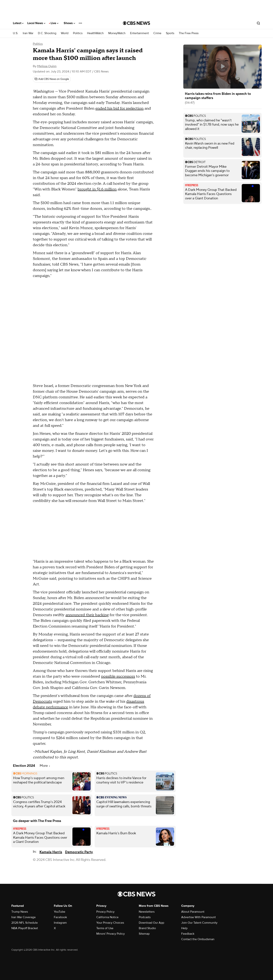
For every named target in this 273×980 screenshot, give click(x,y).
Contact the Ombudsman (198, 939)
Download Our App (151, 923)
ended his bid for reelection (119, 109)
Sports (170, 33)
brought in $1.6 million (97, 189)
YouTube (60, 912)
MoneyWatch (117, 33)
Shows (69, 23)
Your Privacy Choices (110, 923)
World (65, 33)
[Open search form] (258, 23)
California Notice (107, 917)
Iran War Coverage (24, 917)
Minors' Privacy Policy (111, 934)
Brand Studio (147, 928)
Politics (78, 33)
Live (55, 23)
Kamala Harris (51, 852)
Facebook (60, 917)
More (45, 766)
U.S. (16, 33)
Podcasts (145, 917)
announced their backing (87, 615)
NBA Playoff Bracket (25, 928)
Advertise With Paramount (198, 917)
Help (184, 928)
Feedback (188, 934)
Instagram (60, 923)
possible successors (118, 676)
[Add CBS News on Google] (52, 79)
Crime (157, 33)
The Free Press (189, 33)
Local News (36, 23)
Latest (18, 23)
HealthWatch (95, 33)
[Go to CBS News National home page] (136, 23)
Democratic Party (79, 852)
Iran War (28, 33)
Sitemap (144, 934)
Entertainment (139, 33)
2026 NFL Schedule (25, 923)
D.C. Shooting (47, 33)
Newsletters (147, 912)
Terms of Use (105, 928)
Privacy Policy (105, 912)
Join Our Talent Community (199, 923)
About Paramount (193, 912)
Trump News (20, 912)
